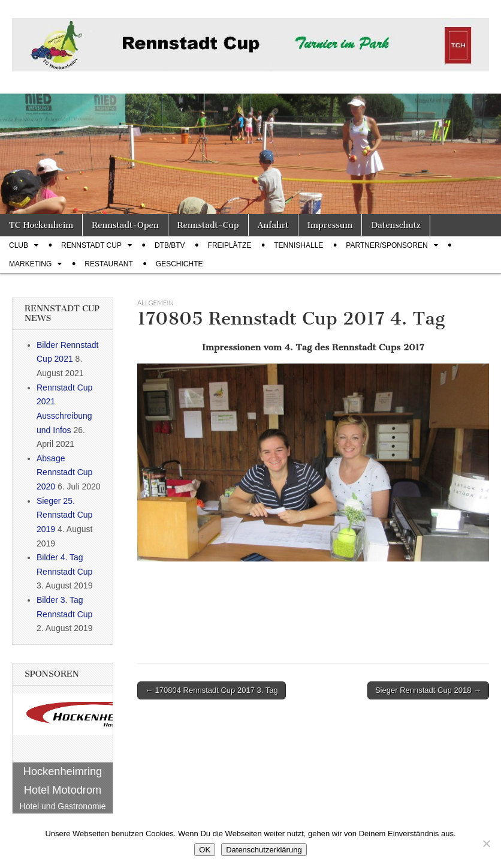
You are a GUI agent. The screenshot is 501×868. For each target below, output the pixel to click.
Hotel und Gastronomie (63, 806)
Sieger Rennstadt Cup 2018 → (428, 690)
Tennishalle (298, 245)
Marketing (30, 264)
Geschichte (179, 264)
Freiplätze (230, 245)
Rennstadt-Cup (208, 225)
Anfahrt (273, 225)
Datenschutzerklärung (264, 850)
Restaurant (108, 264)
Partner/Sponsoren (387, 245)
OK (205, 850)
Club (19, 245)
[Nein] (486, 843)
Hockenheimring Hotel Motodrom (63, 781)
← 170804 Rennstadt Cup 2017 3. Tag (212, 690)
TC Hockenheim (41, 225)
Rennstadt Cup (91, 245)
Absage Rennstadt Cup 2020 (64, 472)
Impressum (330, 225)
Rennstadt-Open (125, 225)
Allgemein (156, 303)
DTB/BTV (170, 245)
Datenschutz (396, 225)
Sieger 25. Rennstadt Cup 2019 (64, 515)
